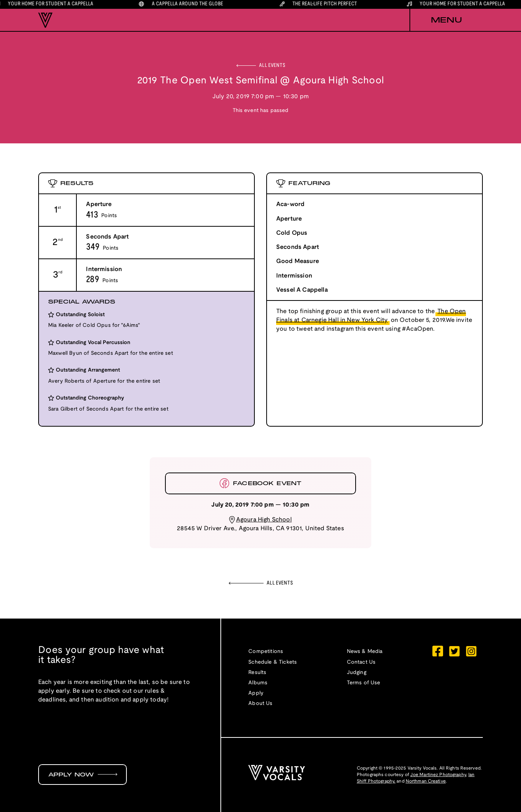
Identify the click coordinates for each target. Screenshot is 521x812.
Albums (258, 683)
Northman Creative (426, 781)
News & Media (365, 652)
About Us (260, 704)
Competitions (266, 652)
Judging (357, 673)
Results (257, 673)
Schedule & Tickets (273, 662)
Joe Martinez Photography (438, 775)
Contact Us (361, 662)
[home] (45, 20)
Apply (256, 693)
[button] (446, 20)
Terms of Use (364, 683)
